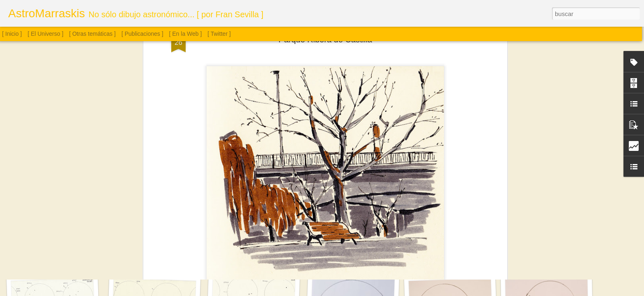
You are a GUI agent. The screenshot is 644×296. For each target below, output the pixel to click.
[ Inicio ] (12, 34)
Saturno (55, 258)
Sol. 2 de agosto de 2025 (350, 258)
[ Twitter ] (219, 34)
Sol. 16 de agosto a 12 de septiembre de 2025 (173, 255)
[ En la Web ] (186, 34)
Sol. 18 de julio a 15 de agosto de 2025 (266, 253)
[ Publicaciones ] (143, 34)
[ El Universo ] (45, 34)
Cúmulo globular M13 (548, 253)
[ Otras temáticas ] (92, 34)
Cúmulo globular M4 (448, 254)
